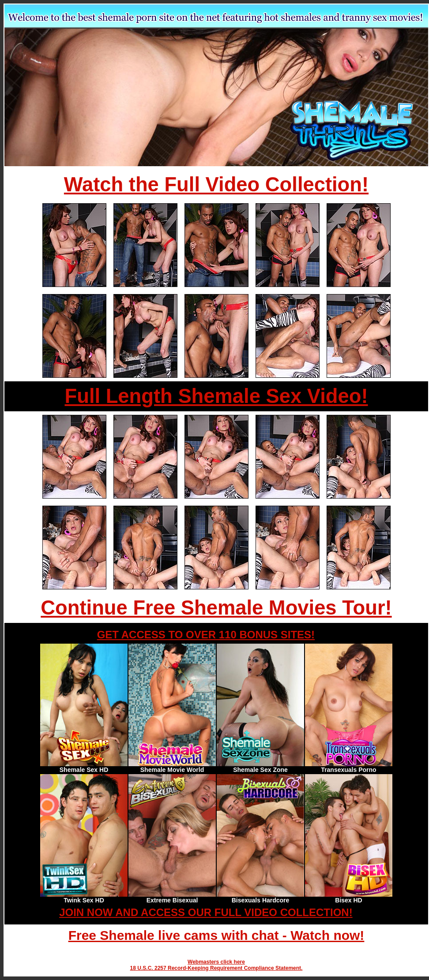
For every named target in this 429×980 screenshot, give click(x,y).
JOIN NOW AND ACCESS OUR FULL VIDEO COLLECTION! (206, 912)
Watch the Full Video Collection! (216, 184)
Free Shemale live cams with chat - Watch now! (216, 935)
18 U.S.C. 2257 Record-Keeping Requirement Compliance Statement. (216, 968)
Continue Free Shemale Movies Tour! (216, 608)
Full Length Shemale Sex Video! (216, 396)
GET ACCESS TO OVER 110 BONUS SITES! (206, 635)
